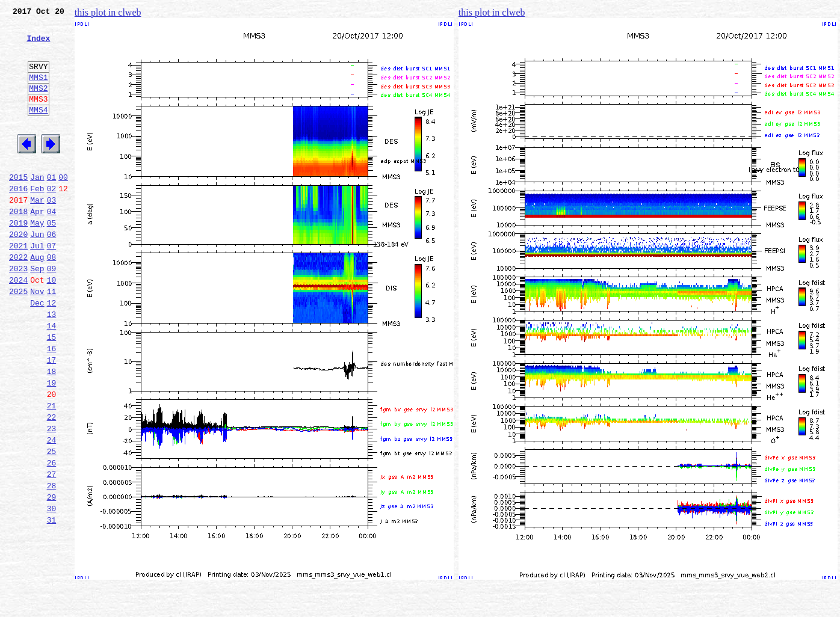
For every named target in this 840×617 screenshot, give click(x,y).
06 (52, 272)
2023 (18, 312)
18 (52, 431)
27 (52, 550)
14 (52, 378)
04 (52, 245)
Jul (37, 285)
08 (52, 298)
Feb (37, 219)
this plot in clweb (108, 12)
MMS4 (38, 129)
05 (52, 259)
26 (52, 536)
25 (52, 523)
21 (52, 470)
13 (52, 364)
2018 (18, 245)
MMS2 (38, 104)
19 (52, 444)
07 (52, 285)
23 (52, 497)
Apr (37, 245)
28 (52, 563)
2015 (18, 206)
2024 (18, 325)
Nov (37, 338)
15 (52, 391)
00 (63, 206)
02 (52, 219)
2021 (18, 285)
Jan (37, 206)
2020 (18, 272)
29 (52, 576)
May (37, 259)
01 (52, 206)
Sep (37, 312)
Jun (37, 272)
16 (52, 404)
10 (52, 325)
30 (52, 589)
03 (52, 232)
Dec (37, 351)
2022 (18, 298)
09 (52, 312)
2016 (18, 219)
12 (52, 351)
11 (52, 338)
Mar (37, 232)
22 (52, 483)
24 (52, 510)
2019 (18, 259)
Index (38, 45)
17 (52, 417)
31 (52, 603)
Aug (37, 298)
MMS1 (38, 91)
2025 (18, 338)
